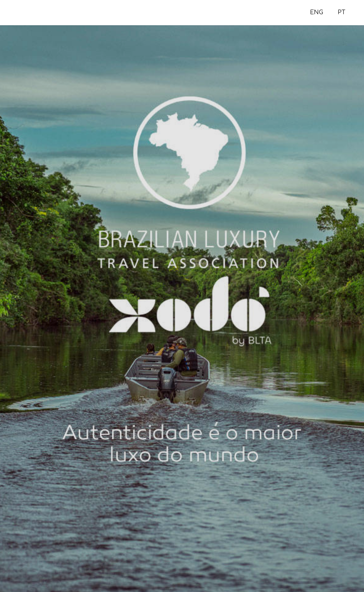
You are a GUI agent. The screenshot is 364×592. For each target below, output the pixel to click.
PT (342, 12)
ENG (317, 12)
